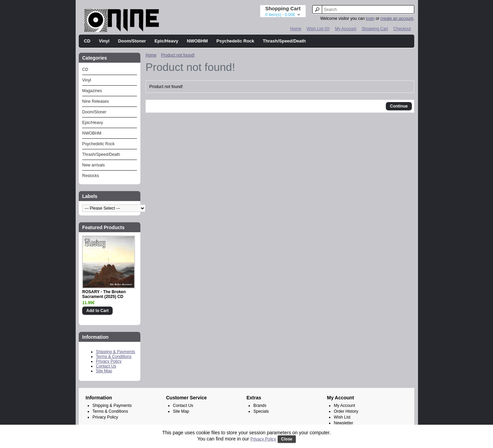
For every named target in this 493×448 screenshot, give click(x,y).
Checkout (402, 29)
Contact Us (106, 366)
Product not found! (178, 55)
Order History (346, 411)
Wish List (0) (318, 29)
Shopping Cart (375, 29)
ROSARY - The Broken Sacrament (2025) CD (104, 294)
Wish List (342, 417)
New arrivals (93, 165)
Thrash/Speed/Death (285, 41)
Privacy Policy (109, 361)
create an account (397, 18)
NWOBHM (197, 41)
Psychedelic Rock (235, 41)
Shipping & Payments (116, 352)
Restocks (91, 176)
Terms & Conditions (114, 357)
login (370, 18)
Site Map (104, 371)
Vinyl (104, 41)
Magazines (92, 91)
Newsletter (344, 423)
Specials (261, 411)
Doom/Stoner (132, 41)
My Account (346, 29)
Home (296, 29)
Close (287, 439)
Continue (399, 106)
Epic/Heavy (166, 41)
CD (87, 41)
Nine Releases (96, 101)
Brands (260, 406)
